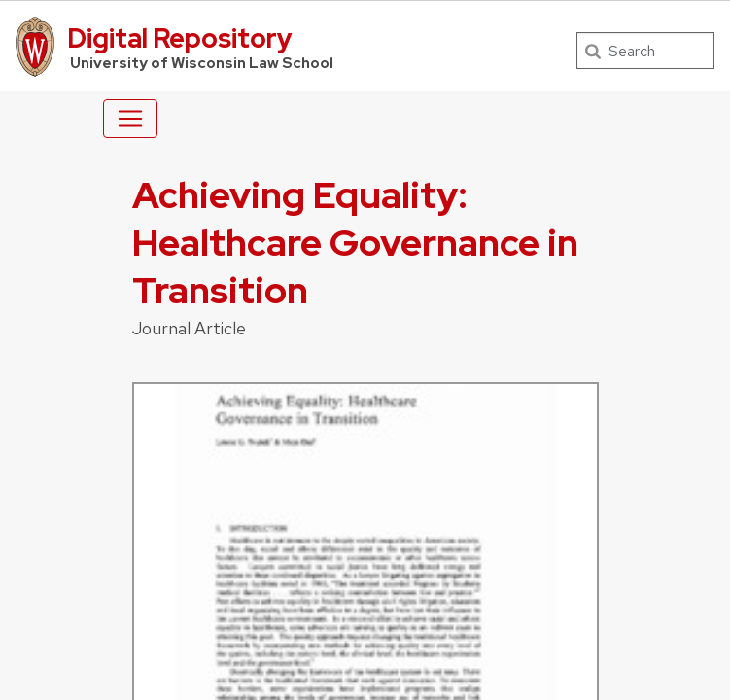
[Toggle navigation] (130, 119)
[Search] (645, 51)
